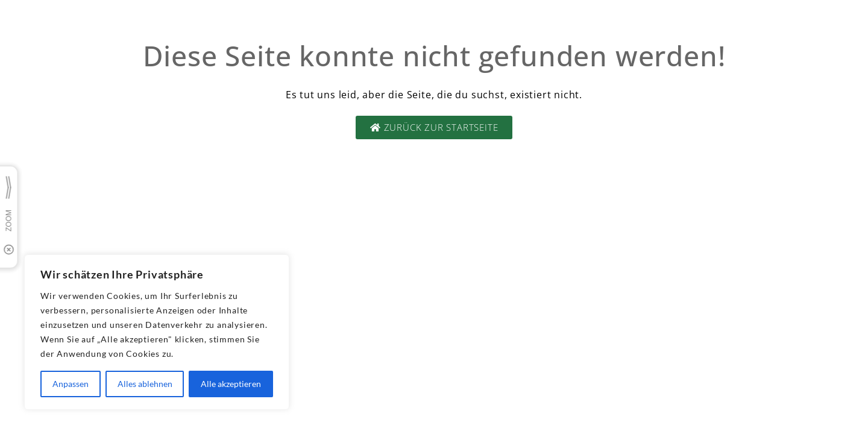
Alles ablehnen (145, 384)
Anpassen (71, 384)
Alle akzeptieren (231, 384)
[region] (157, 332)
